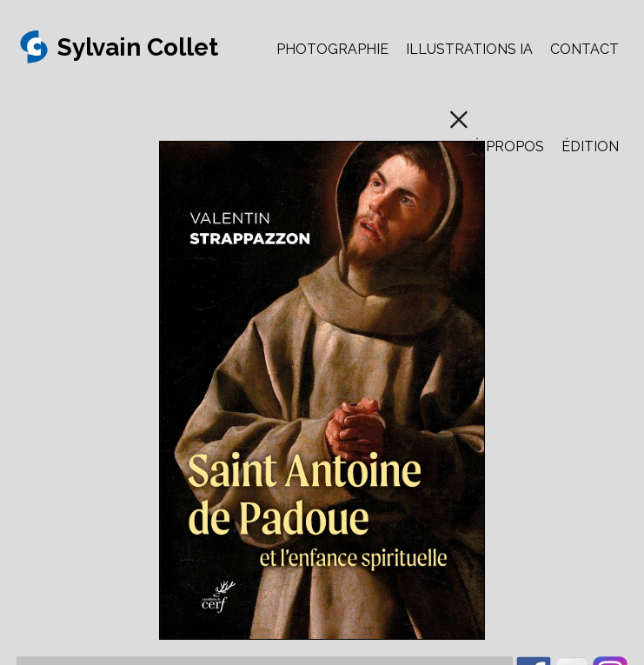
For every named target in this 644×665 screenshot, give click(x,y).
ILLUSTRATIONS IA (469, 49)
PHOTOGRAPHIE (332, 49)
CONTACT (584, 49)
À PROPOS (508, 146)
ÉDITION (590, 146)
